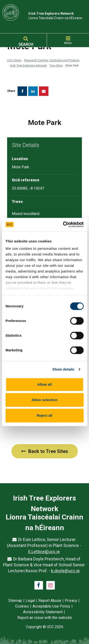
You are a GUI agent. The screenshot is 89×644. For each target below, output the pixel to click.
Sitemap (15, 601)
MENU (68, 41)
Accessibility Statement (43, 612)
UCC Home (14, 60)
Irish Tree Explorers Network (28, 66)
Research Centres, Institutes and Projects (52, 60)
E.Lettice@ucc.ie (44, 552)
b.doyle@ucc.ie (65, 571)
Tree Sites (56, 66)
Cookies (22, 606)
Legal (30, 601)
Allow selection (44, 400)
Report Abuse (50, 601)
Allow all (44, 384)
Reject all (45, 415)
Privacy (71, 601)
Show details (63, 369)
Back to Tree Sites (45, 451)
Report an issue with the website (45, 618)
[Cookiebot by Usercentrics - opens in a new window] (63, 224)
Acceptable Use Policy (51, 606)
